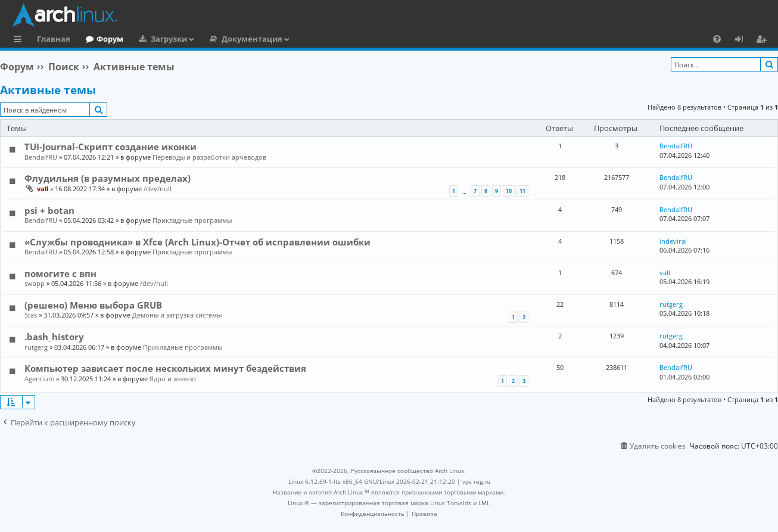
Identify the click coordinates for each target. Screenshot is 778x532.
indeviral (673, 241)
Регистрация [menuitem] (764, 41)
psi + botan (49, 210)
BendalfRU (41, 157)
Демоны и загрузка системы (177, 315)
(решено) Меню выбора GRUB (93, 305)
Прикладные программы (192, 220)
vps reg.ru (476, 481)
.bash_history (54, 337)
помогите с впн (60, 273)
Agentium (39, 379)
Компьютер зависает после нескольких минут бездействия (165, 368)
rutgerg (671, 304)
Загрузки (169, 39)
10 (509, 191)
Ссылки (20, 41)
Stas (31, 315)
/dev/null (158, 189)
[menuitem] (717, 39)
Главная (54, 39)
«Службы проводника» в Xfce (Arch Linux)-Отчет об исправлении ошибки (197, 242)
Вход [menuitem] (743, 41)
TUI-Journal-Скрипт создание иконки (111, 147)
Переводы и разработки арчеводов (209, 157)
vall (43, 189)
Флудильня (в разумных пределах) (108, 178)
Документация (252, 39)
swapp (35, 283)
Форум (110, 39)
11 (522, 191)
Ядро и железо (173, 379)
